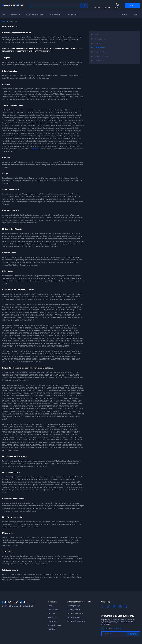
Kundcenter (124, 14)
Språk (136, 14)
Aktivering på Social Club (75, 617)
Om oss (97, 35)
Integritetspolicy (100, 52)
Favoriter (107, 7)
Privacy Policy (34, 149)
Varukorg (117, 7)
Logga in (132, 6)
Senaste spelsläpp (56, 14)
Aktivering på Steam (74, 610)
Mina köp (97, 7)
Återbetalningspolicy (101, 56)
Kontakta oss (99, 61)
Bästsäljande (15, 14)
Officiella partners (100, 39)
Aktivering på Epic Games (75, 613)
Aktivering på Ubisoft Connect (77, 621)
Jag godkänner (113, 629)
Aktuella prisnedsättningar (35, 14)
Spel (4, 14)
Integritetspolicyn (117, 629)
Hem (4, 22)
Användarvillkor (100, 48)
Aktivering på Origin (74, 606)
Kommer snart (73, 14)
